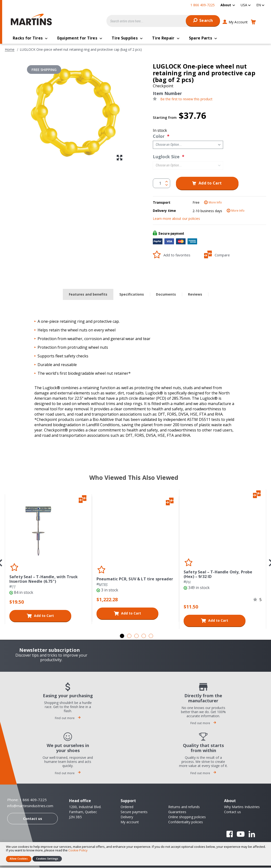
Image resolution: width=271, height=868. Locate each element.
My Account (238, 22)
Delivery (127, 817)
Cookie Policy (78, 850)
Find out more (68, 719)
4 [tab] (144, 636)
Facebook (230, 835)
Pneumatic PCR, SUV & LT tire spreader (135, 580)
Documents (166, 295)
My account (130, 822)
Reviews (195, 295)
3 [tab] (136, 636)
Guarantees (177, 812)
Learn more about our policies (176, 219)
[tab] (88, 295)
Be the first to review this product (186, 100)
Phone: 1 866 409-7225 (27, 800)
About (226, 5)
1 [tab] (122, 636)
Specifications (132, 295)
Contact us (33, 819)
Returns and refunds (184, 807)
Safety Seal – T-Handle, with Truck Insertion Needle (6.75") (44, 580)
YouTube (241, 835)
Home (10, 50)
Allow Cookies (19, 859)
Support (128, 801)
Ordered (127, 807)
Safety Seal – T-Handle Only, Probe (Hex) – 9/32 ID (218, 575)
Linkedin (252, 835)
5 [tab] (151, 636)
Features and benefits (88, 295)
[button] (246, 5)
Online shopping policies (187, 817)
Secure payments (134, 812)
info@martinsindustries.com (30, 806)
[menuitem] (228, 5)
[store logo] (32, 19)
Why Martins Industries (242, 807)
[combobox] (163, 21)
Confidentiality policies (186, 822)
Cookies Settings (47, 859)
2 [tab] (129, 636)
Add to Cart (44, 616)
